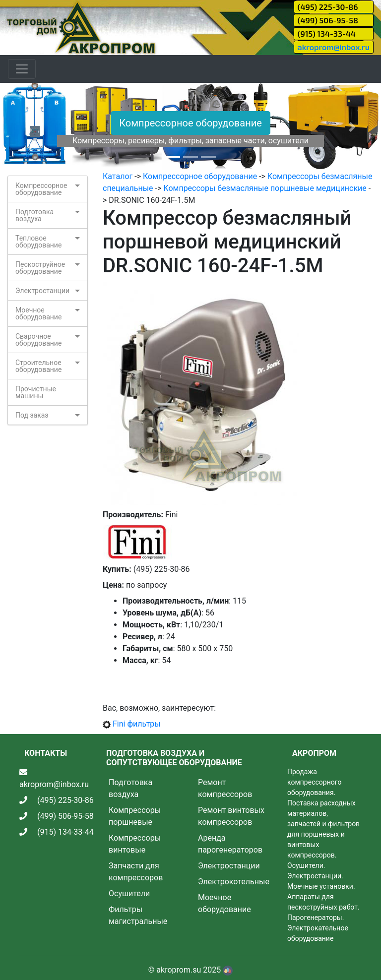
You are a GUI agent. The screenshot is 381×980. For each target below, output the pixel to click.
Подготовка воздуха (34, 215)
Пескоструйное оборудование (40, 268)
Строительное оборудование (38, 366)
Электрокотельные (234, 882)
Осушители (129, 893)
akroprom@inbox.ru (334, 47)
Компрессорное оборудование (190, 123)
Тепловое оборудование (38, 242)
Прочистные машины (36, 392)
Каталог (118, 176)
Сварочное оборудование (38, 340)
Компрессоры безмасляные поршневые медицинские (265, 188)
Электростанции (42, 291)
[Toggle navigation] (22, 69)
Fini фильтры (137, 724)
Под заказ (32, 415)
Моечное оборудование (38, 313)
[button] (29, 127)
